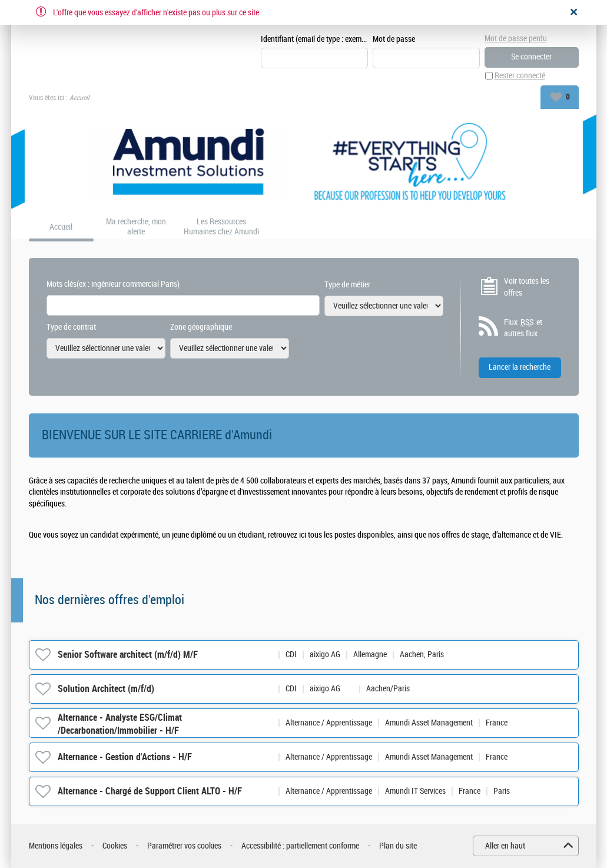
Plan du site (398, 846)
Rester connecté (520, 76)
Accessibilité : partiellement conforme (300, 846)
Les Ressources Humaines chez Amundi (221, 227)
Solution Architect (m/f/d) (106, 689)
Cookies (115, 846)
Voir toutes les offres (527, 287)
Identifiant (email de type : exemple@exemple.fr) (314, 39)
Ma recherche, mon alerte (136, 227)
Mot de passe (394, 39)
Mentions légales (56, 846)
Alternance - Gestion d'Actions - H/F (125, 757)
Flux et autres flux (523, 328)
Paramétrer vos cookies (184, 846)
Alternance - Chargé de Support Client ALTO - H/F (150, 791)
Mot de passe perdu (516, 39)
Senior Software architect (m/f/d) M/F (128, 655)
